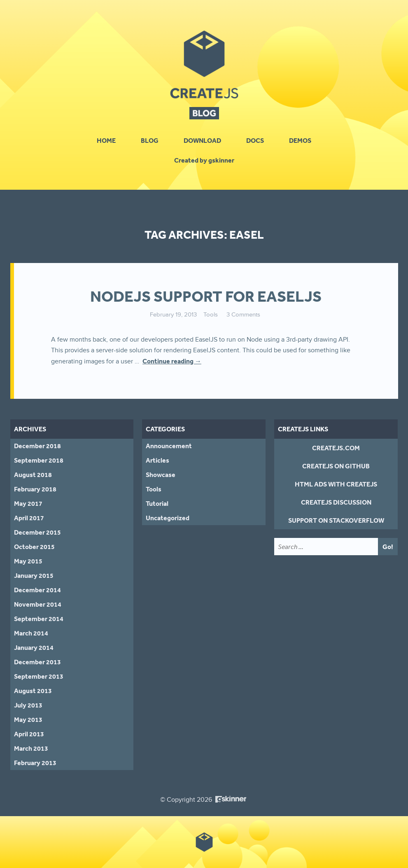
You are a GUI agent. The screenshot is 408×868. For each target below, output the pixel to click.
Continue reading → (172, 361)
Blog (150, 140)
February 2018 (35, 489)
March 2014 (31, 633)
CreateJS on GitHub (336, 466)
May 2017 (28, 503)
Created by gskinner (204, 160)
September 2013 (39, 676)
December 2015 (37, 532)
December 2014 (37, 590)
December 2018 (37, 446)
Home (106, 140)
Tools (211, 315)
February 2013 (35, 763)
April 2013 (29, 734)
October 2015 (34, 547)
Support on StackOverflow (336, 520)
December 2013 (37, 662)
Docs (255, 140)
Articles (157, 460)
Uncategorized (168, 518)
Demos (300, 140)
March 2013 (31, 748)
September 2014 (39, 619)
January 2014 (34, 647)
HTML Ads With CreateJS (336, 484)
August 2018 (33, 475)
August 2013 (33, 691)
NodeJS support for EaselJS (206, 296)
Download (202, 140)
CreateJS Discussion (336, 502)
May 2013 (28, 719)
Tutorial (157, 503)
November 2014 (38, 604)
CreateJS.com (336, 448)
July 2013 (28, 705)
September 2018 (39, 460)
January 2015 (34, 575)
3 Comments (243, 315)
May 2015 (28, 561)
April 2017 (29, 518)
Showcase (161, 475)
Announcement (169, 446)
